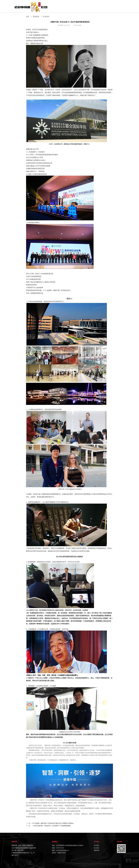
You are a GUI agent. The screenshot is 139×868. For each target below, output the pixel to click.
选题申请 (123, 8)
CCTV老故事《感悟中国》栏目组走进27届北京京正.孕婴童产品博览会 (53, 823)
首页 (61, 8)
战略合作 (105, 8)
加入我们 (97, 848)
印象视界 (96, 8)
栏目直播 (114, 8)
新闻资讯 (87, 8)
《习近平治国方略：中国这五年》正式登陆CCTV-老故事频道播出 (51, 826)
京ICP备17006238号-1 (18, 850)
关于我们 (97, 845)
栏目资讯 (46, 17)
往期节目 (78, 8)
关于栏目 (68, 8)
